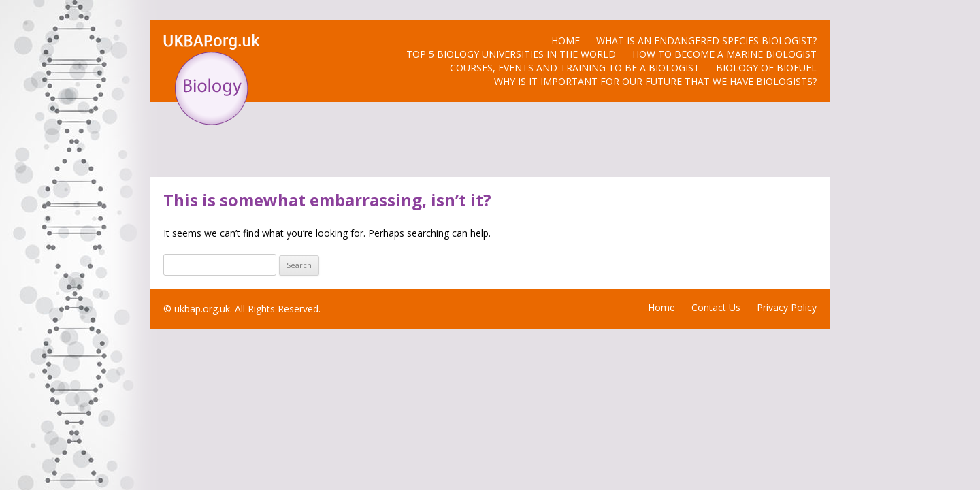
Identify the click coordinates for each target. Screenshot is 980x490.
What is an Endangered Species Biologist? (706, 40)
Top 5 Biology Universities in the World (511, 54)
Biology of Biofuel (766, 68)
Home (566, 40)
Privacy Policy (787, 307)
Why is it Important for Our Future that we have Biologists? (655, 81)
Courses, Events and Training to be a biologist (575, 68)
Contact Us (716, 307)
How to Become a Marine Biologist (724, 54)
